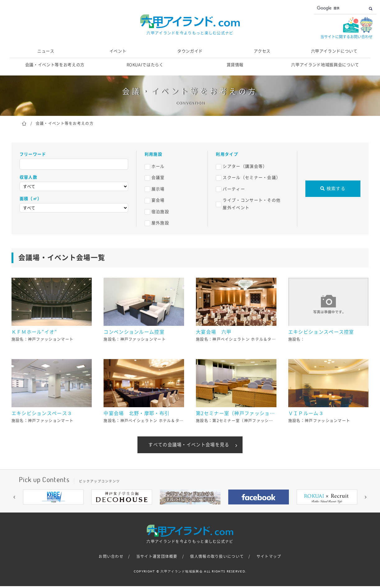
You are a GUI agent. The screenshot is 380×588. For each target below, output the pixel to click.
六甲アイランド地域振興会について (325, 65)
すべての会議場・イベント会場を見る (189, 446)
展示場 (158, 189)
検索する (333, 189)
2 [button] (162, 511)
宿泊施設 (160, 212)
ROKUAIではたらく (145, 65)
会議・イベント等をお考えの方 (55, 65)
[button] (14, 499)
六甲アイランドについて (334, 51)
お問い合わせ (111, 558)
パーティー (234, 189)
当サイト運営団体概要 (157, 558)
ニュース (46, 51)
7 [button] (209, 511)
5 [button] (190, 511)
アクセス (262, 51)
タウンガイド (190, 51)
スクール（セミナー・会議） (252, 178)
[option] (53, 499)
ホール (158, 166)
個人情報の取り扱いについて (217, 558)
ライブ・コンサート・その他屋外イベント (252, 204)
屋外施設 (160, 223)
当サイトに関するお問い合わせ (346, 37)
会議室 (158, 178)
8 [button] (218, 511)
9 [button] (227, 511)
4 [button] (181, 511)
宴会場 (158, 200)
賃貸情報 (235, 65)
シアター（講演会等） (245, 166)
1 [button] (153, 511)
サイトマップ (269, 558)
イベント (118, 51)
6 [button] (199, 511)
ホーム (24, 123)
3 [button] (171, 511)
